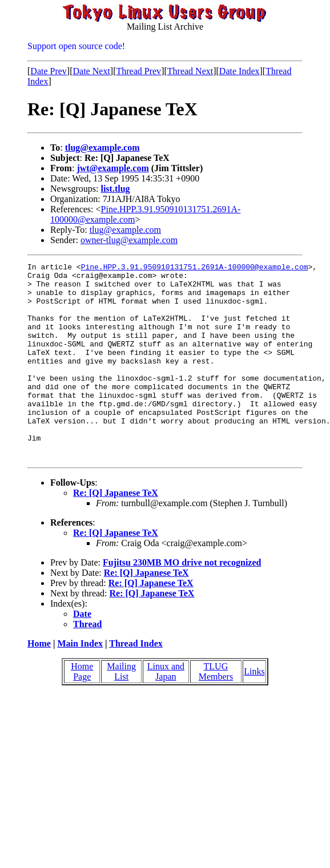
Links (254, 711)
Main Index (80, 683)
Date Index (240, 71)
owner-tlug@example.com (129, 240)
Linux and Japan (166, 711)
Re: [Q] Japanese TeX (116, 532)
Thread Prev (138, 71)
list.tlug (115, 189)
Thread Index (136, 683)
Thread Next (190, 71)
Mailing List (121, 711)
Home (39, 683)
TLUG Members (216, 711)
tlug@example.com (102, 148)
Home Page (82, 711)
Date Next (92, 71)
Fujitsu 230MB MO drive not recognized (182, 602)
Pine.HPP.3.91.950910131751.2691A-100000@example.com (195, 268)
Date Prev (49, 71)
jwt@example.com (112, 168)
